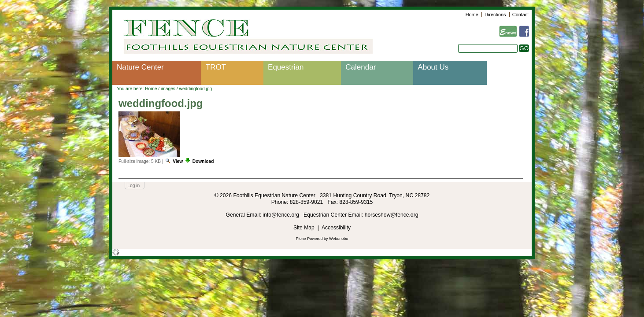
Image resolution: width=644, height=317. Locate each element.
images (168, 89)
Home (472, 15)
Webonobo (339, 239)
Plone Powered (309, 239)
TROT (216, 67)
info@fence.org (281, 215)
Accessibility (336, 228)
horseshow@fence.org (392, 215)
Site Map (304, 228)
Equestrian (286, 67)
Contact (520, 15)
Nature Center (140, 67)
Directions (495, 15)
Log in (133, 186)
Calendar (361, 67)
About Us (433, 67)
